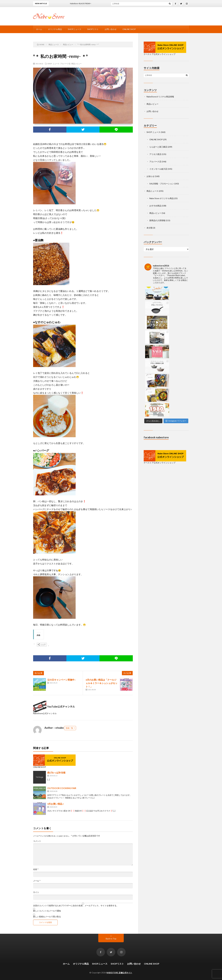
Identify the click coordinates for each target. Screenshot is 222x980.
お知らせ (151, 176)
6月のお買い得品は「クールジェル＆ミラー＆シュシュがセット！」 (102, 683)
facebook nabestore (156, 350)
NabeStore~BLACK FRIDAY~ (84, 3)
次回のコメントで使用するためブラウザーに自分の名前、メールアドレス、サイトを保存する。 (76, 906)
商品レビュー (76, 64)
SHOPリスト (93, 29)
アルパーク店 (65, 64)
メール (37, 881)
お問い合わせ (111, 29)
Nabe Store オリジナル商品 (162, 198)
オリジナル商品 (55, 29)
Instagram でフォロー (176, 333)
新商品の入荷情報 (157, 220)
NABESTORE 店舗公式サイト (119, 973)
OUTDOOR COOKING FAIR (62, 788)
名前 (36, 869)
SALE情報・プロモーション (162, 184)
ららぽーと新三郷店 (158, 147)
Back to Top (111, 939)
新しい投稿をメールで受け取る (47, 917)
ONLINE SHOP (129, 29)
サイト (36, 892)
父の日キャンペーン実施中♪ (61, 680)
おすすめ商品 (155, 206)
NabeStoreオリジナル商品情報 (160, 97)
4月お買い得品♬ (56, 804)
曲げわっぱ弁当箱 (56, 772)
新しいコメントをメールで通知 (47, 911)
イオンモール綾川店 (158, 169)
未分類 (150, 228)
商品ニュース (152, 191)
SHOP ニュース (53, 64)
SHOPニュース (75, 29)
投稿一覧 (69, 728)
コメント (37, 841)
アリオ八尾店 (155, 154)
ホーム (39, 29)
